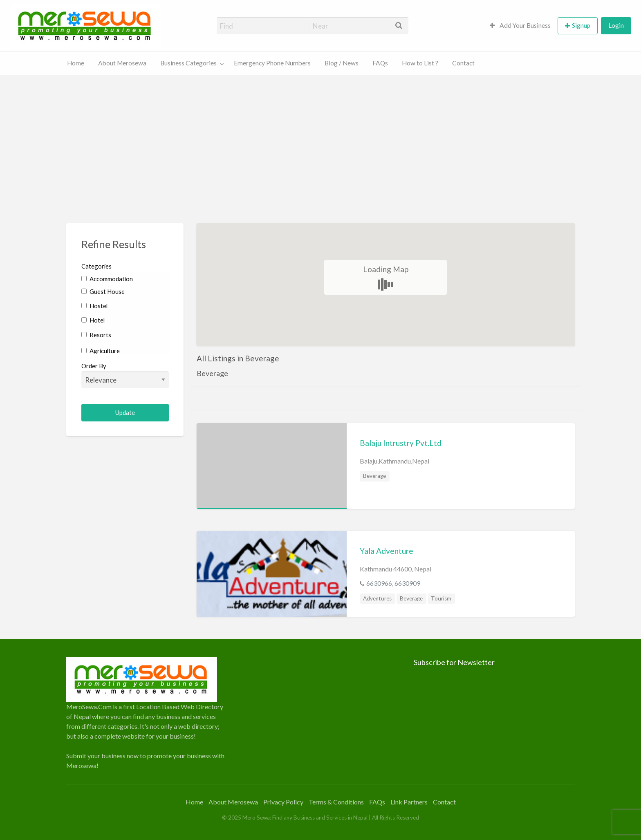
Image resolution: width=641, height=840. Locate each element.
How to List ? (420, 63)
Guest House (103, 291)
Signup (581, 25)
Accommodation (107, 279)
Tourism (441, 598)
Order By (125, 375)
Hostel (94, 306)
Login (616, 25)
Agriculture (101, 351)
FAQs (380, 63)
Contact (463, 63)
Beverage (374, 476)
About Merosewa (122, 63)
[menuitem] (520, 26)
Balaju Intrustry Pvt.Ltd (401, 443)
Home (76, 63)
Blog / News (342, 63)
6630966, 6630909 (393, 583)
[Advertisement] (320, 136)
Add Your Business (520, 25)
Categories (96, 266)
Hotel (93, 320)
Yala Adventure (387, 551)
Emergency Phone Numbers (272, 63)
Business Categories (188, 63)
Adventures (377, 598)
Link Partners (409, 802)
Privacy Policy (283, 802)
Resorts (96, 335)
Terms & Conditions (336, 802)
